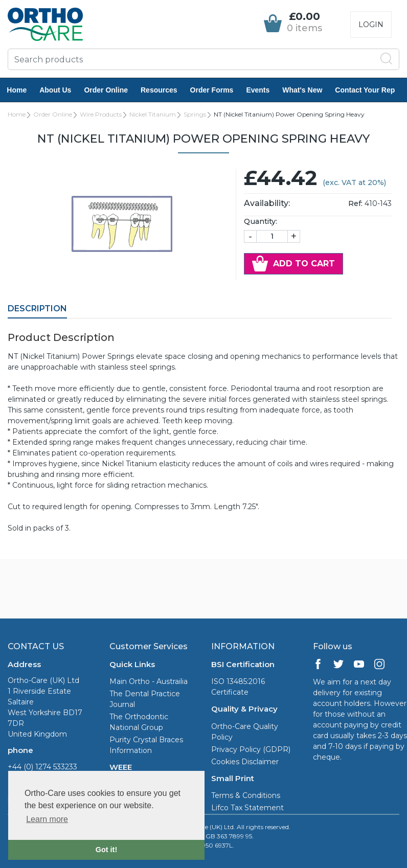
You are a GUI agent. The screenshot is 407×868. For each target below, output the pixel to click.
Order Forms (218, 90)
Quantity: (261, 221)
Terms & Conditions (246, 795)
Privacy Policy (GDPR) (251, 749)
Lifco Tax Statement (247, 808)
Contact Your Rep (371, 90)
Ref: (355, 203)
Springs (195, 114)
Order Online (112, 90)
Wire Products (101, 114)
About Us (61, 90)
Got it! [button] (106, 850)
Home (23, 90)
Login (371, 25)
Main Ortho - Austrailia (149, 681)
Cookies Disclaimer (245, 762)
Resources (165, 90)
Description (37, 309)
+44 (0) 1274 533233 (42, 767)
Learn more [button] (47, 819)
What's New (308, 90)
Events (264, 90)
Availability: (267, 203)
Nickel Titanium (153, 114)
